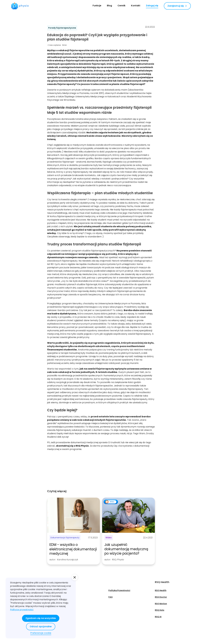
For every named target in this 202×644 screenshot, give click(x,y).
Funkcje (97, 6)
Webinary (65, 604)
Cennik (121, 6)
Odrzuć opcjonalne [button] (41, 626)
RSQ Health (161, 590)
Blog (109, 6)
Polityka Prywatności (119, 590)
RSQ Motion (161, 604)
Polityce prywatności (22, 610)
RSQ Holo (160, 610)
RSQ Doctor (161, 597)
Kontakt (136, 6)
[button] (75, 577)
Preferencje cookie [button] (41, 633)
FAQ (111, 597)
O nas (63, 590)
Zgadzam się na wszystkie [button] (41, 618)
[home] (20, 6)
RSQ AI (158, 617)
